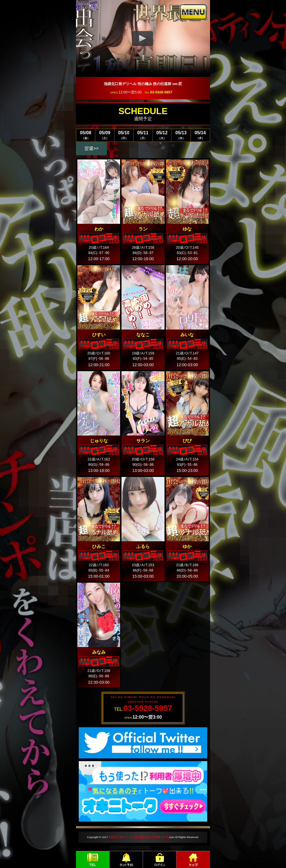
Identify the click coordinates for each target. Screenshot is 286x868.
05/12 (162, 135)
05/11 (143, 135)
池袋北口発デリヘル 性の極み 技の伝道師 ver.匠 (138, 837)
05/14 (200, 135)
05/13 (181, 135)
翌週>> (91, 148)
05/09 (105, 135)
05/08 (86, 135)
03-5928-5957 (161, 92)
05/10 (124, 135)
